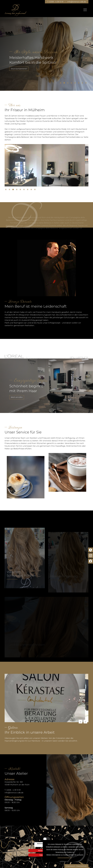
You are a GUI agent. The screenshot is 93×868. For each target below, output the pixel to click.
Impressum (71, 866)
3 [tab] (68, 83)
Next (85, 722)
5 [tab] (76, 83)
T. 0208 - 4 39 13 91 (55, 2)
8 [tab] (87, 83)
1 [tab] (61, 83)
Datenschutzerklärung (65, 858)
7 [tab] (83, 83)
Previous (81, 722)
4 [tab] (72, 83)
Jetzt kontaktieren (19, 69)
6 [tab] (79, 83)
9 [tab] (35, 190)
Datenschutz (81, 866)
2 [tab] (65, 83)
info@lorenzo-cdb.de (77, 2)
